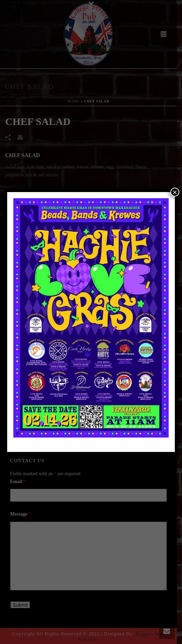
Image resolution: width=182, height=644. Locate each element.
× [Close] (175, 192)
